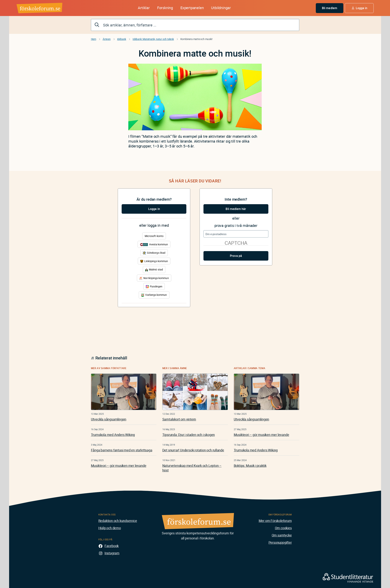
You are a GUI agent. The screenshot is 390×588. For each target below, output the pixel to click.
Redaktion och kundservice (118, 521)
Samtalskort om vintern (179, 419)
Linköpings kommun (154, 261)
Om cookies (283, 528)
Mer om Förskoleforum (275, 521)
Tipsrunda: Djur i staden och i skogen (189, 435)
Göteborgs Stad (154, 253)
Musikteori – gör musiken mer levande (119, 466)
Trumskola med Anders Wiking (113, 435)
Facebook (112, 546)
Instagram (112, 553)
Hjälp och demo (110, 528)
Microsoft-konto (154, 236)
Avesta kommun (154, 244)
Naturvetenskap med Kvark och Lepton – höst (192, 468)
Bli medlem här (236, 209)
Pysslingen (154, 286)
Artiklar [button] (144, 8)
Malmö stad (154, 269)
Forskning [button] (165, 8)
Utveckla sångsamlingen (109, 419)
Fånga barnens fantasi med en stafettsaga (122, 450)
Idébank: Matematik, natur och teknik (153, 39)
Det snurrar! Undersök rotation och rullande (193, 450)
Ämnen (107, 39)
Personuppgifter (280, 542)
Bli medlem (330, 8)
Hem (94, 39)
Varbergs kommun (154, 295)
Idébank (122, 39)
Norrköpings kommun (154, 278)
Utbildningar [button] (221, 8)
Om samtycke (282, 535)
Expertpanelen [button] (192, 8)
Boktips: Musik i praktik (250, 466)
